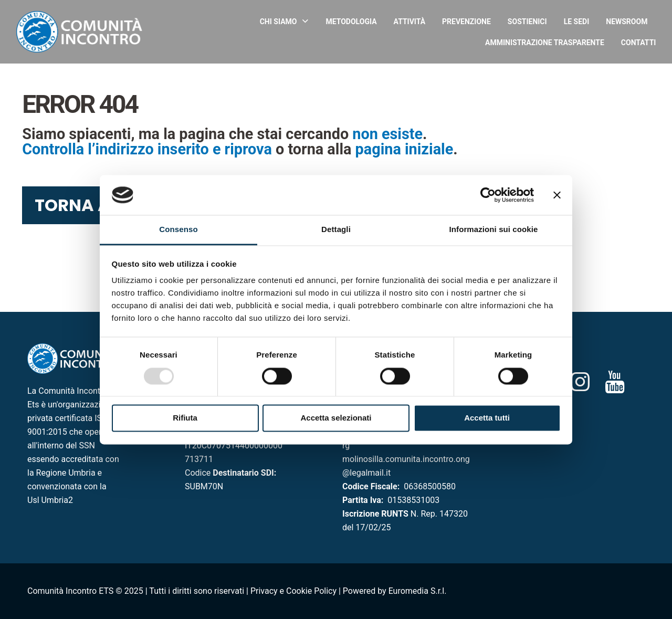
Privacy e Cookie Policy (293, 591)
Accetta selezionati (336, 418)
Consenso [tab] (178, 230)
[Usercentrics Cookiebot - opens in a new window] (488, 195)
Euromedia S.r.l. (418, 591)
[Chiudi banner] (557, 195)
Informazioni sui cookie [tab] (494, 230)
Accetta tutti (487, 418)
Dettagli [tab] (336, 230)
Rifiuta (185, 418)
